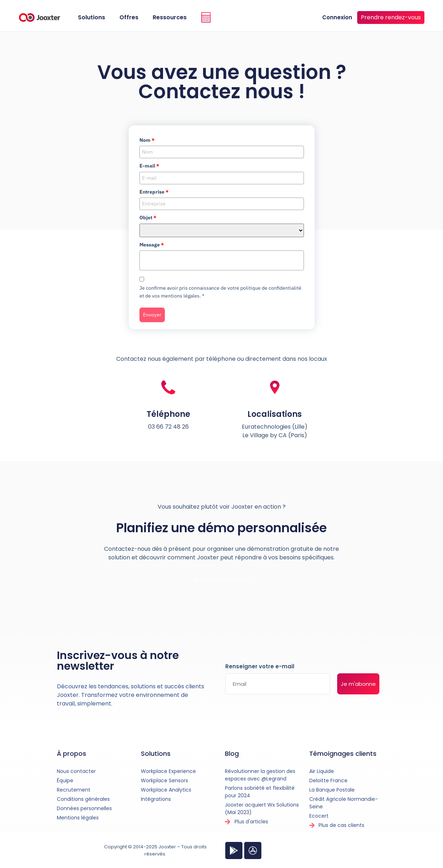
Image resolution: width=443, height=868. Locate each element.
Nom (147, 140)
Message (152, 245)
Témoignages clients (343, 754)
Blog (232, 754)
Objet (148, 218)
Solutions (92, 17)
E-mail (149, 166)
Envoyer (152, 315)
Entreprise (154, 192)
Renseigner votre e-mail (260, 667)
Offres (129, 17)
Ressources (170, 17)
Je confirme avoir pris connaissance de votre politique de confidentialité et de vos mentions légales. (220, 292)
